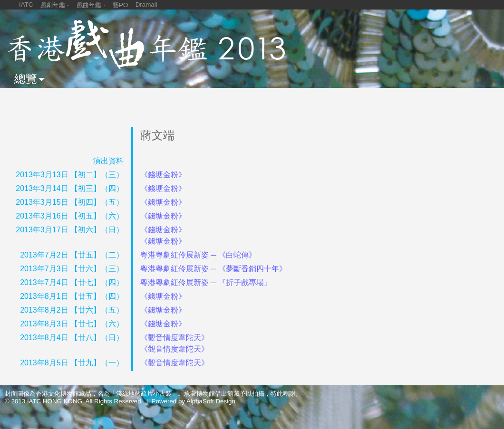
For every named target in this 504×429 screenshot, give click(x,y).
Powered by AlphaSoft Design (194, 401)
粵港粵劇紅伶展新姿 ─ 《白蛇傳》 (198, 255)
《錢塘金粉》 (163, 175)
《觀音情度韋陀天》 (174, 338)
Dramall (146, 5)
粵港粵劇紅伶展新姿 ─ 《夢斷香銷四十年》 (213, 269)
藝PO (120, 5)
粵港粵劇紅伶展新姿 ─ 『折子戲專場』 (206, 282)
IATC (26, 5)
